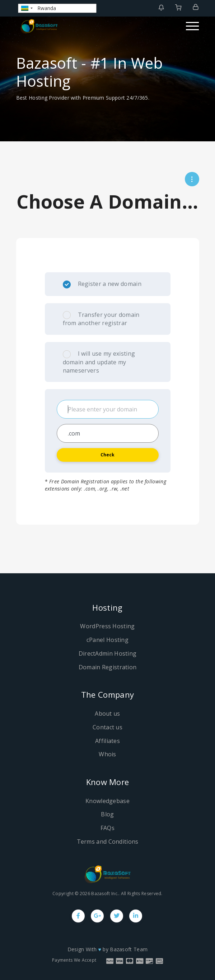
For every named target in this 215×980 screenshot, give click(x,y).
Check (108, 455)
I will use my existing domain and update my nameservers (99, 362)
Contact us (107, 727)
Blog (107, 814)
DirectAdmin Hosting (108, 653)
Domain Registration (108, 667)
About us (107, 714)
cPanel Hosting (107, 640)
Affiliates (107, 741)
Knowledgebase (107, 801)
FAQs (107, 828)
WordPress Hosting (107, 626)
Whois (107, 754)
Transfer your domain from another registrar (101, 319)
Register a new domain (102, 284)
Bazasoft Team (129, 949)
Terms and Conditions (108, 842)
